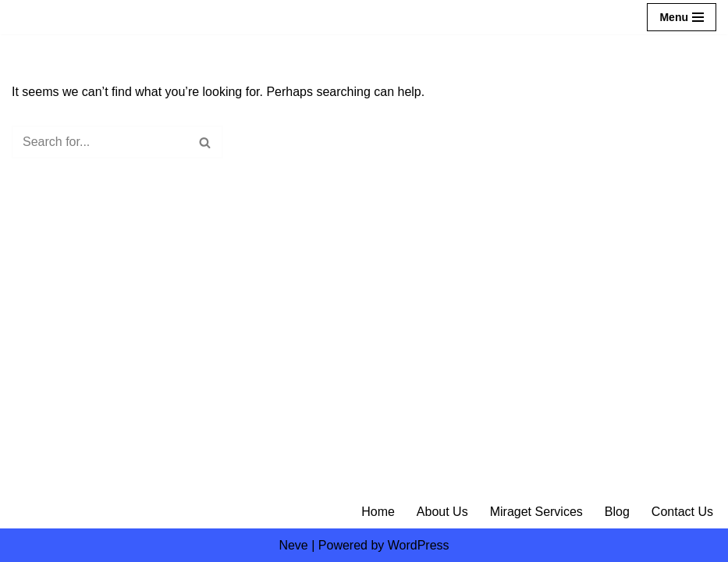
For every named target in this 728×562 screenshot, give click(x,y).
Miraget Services (536, 512)
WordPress (419, 545)
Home (378, 512)
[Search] (100, 142)
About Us (442, 512)
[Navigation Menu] (682, 17)
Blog (617, 512)
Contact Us (682, 512)
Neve (293, 545)
